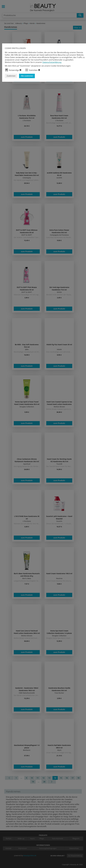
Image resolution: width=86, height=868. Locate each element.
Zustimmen (11, 76)
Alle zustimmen (27, 76)
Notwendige (13, 70)
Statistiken (33, 70)
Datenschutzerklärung (52, 62)
